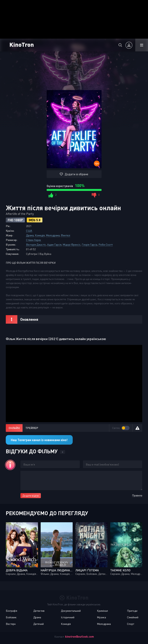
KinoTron (29, 44)
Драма (30, 235)
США (29, 231)
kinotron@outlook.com (79, 637)
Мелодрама (53, 235)
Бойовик (11, 617)
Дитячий (39, 624)
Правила (137, 495)
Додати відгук (31, 496)
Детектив (39, 611)
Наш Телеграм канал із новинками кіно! (39, 440)
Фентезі (66, 235)
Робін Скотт (106, 245)
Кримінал (102, 611)
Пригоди (132, 611)
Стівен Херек (34, 240)
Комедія (40, 235)
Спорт (131, 624)
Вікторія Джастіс (36, 245)
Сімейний (133, 617)
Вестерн (11, 624)
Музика (101, 617)
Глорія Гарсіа (90, 245)
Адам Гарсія (54, 245)
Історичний (68, 617)
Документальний (71, 611)
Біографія (11, 611)
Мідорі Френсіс (72, 245)
